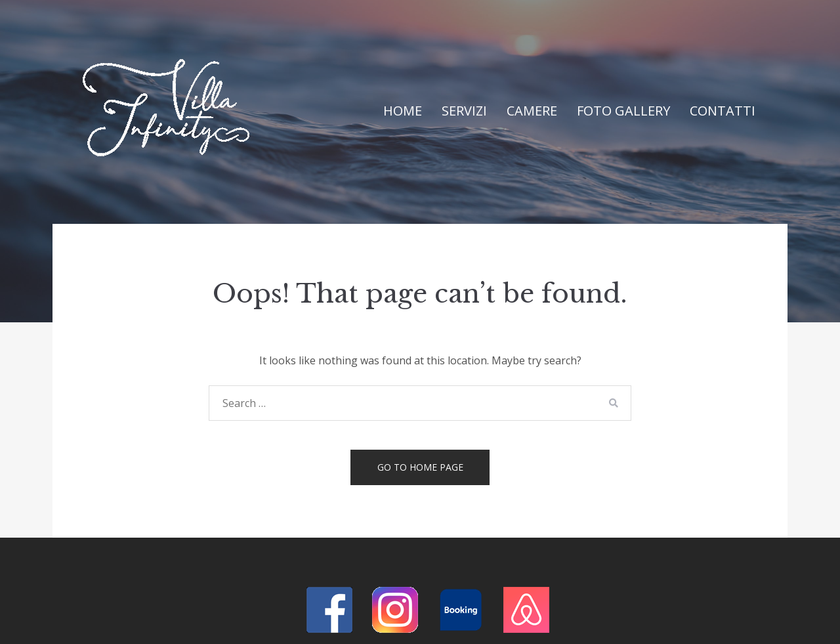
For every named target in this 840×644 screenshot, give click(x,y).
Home (403, 111)
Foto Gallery (623, 111)
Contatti (723, 111)
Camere (532, 111)
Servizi (464, 111)
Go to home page (420, 467)
